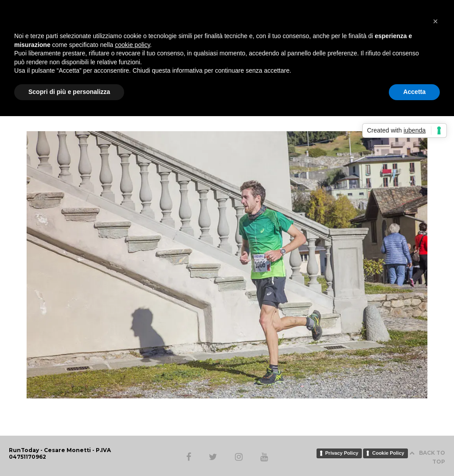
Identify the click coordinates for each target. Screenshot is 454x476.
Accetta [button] (414, 92)
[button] (435, 21)
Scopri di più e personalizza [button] (69, 92)
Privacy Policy (342, 453)
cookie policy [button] (132, 45)
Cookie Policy (388, 453)
